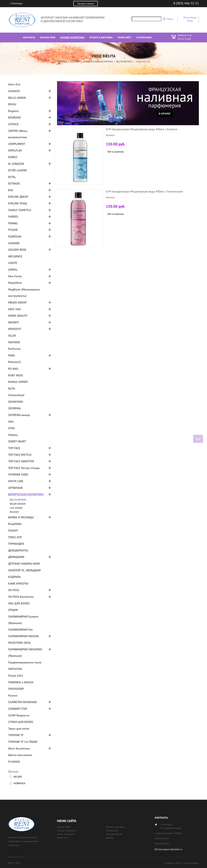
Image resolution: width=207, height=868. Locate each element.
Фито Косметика (19, 748)
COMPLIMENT (17, 144)
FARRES (13, 217)
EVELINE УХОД (17, 203)
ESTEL (12, 177)
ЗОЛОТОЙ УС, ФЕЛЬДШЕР (24, 570)
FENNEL (13, 223)
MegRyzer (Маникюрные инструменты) (24, 293)
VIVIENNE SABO (18, 474)
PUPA (11, 355)
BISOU (12, 104)
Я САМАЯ (14, 762)
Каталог (75, 62)
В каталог (165, 114)
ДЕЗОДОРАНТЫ (18, 550)
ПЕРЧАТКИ (15, 669)
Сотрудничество (114, 834)
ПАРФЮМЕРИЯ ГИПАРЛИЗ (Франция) (25, 653)
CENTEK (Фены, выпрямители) (18, 134)
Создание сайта (173, 863)
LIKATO (13, 263)
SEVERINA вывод (19, 415)
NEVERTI (14, 322)
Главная (62, 62)
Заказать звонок (86, 4)
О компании (112, 831)
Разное (13, 695)
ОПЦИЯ (13, 610)
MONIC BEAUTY (18, 316)
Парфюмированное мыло (25, 662)
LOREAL (13, 270)
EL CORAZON (16, 164)
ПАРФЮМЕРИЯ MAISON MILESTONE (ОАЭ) (23, 639)
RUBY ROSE (15, 375)
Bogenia (13, 111)
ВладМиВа (15, 524)
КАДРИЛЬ (14, 577)
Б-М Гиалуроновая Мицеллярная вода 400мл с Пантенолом (144, 191)
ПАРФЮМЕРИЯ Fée (20, 630)
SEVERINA (15, 408)
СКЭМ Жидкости (19, 715)
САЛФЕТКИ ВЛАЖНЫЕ (22, 702)
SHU (11, 422)
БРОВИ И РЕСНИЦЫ (21, 517)
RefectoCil (15, 362)
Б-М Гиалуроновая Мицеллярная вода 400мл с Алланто (142, 129)
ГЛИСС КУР (15, 537)
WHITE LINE (16, 481)
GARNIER (14, 243)
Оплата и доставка (115, 827)
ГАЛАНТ (13, 530)
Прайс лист (63, 838)
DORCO (13, 157)
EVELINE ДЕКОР (18, 197)
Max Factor (15, 276)
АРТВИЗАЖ (15, 488)
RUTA (12, 389)
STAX (11, 428)
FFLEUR (13, 230)
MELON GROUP (17, 302)
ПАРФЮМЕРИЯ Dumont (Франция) (23, 620)
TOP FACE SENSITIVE (21, 461)
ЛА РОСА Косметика (21, 597)
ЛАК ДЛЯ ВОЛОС (19, 603)
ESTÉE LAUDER (18, 170)
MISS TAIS (15, 309)
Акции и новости (66, 834)
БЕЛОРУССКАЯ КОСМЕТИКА (98, 62)
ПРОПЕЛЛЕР (16, 689)
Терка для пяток (19, 729)
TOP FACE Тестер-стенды (24, 468)
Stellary (13, 435)
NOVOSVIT (15, 329)
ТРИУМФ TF (16, 735)
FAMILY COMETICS (20, 210)
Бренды (110, 838)
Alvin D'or (14, 84)
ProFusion (14, 349)
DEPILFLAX (15, 150)
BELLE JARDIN (17, 98)
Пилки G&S (16, 676)
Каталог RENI (64, 827)
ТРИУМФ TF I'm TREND (23, 742)
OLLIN (12, 336)
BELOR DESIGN (18, 504)
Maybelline (15, 283)
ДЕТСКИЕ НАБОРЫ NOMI (24, 564)
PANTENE (14, 342)
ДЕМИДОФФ (16, 557)
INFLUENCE (15, 256)
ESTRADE (14, 183)
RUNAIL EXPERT (18, 382)
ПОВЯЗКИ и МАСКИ (21, 682)
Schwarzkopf (16, 395)
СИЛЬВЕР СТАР (18, 709)
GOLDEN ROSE (17, 250)
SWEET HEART (17, 441)
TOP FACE (14, 448)
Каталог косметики (67, 831)
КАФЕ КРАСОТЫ (18, 583)
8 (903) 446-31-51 (186, 3)
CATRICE (13, 124)
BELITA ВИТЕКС (124, 62)
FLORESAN (15, 236)
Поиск (170, 19)
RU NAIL (13, 369)
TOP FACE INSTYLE (20, 455)
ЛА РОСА (14, 590)
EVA (11, 190)
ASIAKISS (14, 91)
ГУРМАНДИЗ (16, 544)
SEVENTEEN (16, 402)
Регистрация (190, 17)
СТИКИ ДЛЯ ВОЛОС (21, 722)
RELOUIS (14, 512)
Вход (190, 21)
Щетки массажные (20, 755)
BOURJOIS (15, 117)
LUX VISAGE (16, 508)
